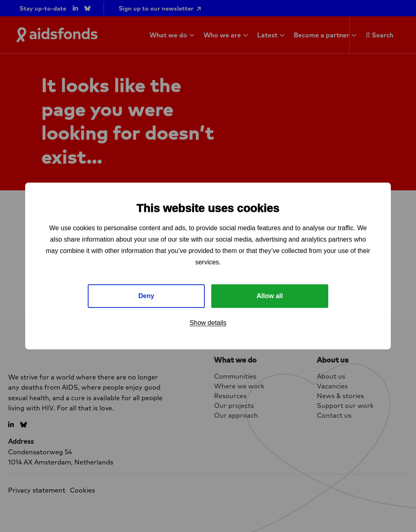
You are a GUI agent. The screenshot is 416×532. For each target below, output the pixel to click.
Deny (146, 296)
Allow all (270, 296)
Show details (208, 323)
